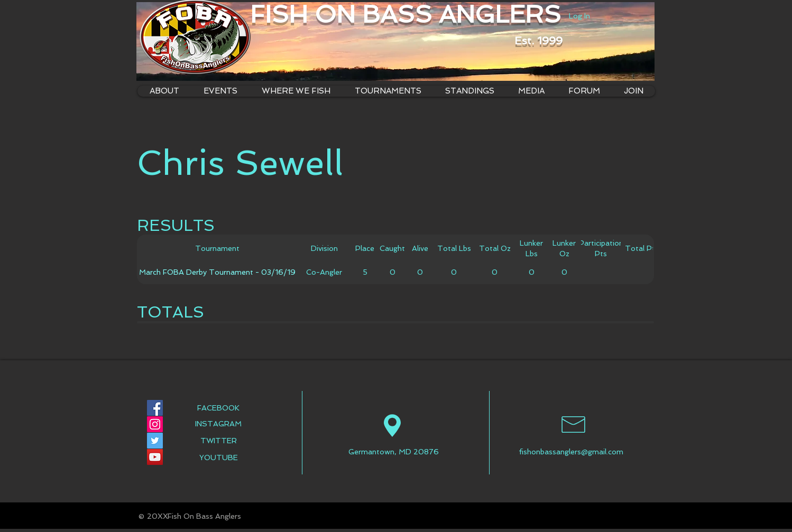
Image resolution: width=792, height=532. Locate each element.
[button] (296, 91)
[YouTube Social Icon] (155, 457)
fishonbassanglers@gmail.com (571, 452)
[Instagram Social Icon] (155, 424)
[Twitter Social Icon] (155, 441)
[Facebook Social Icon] (155, 408)
